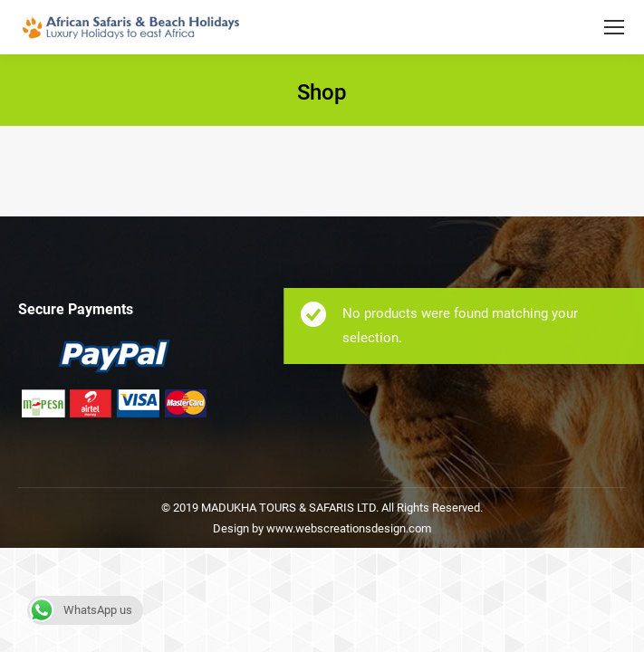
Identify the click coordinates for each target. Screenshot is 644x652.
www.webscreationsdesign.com (347, 528)
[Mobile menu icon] (614, 27)
